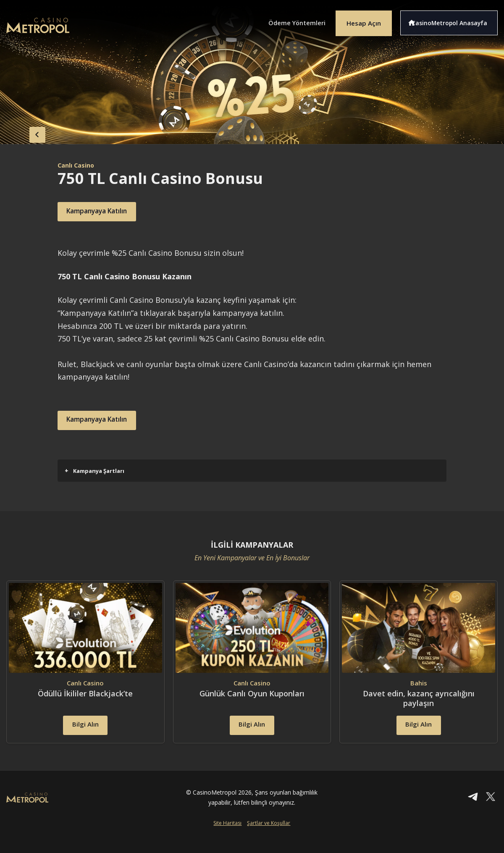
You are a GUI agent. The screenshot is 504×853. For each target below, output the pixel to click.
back (23, 132)
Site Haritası (227, 839)
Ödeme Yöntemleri (286, 20)
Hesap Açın (359, 20)
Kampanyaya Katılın (107, 212)
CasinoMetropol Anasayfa (454, 20)
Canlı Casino (78, 165)
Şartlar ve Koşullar (269, 839)
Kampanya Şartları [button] (94, 471)
